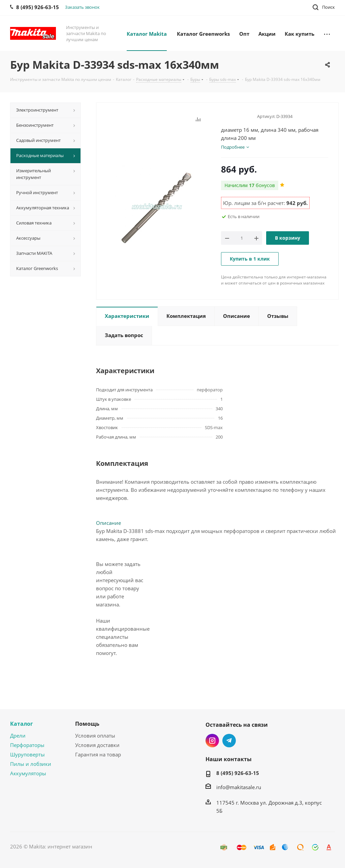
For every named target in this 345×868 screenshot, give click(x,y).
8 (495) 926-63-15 (238, 773)
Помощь (87, 724)
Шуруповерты (27, 754)
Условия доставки (97, 745)
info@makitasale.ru (239, 787)
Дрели (18, 736)
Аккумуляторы (28, 773)
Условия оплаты (95, 736)
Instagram (212, 741)
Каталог (22, 724)
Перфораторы (27, 745)
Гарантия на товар (98, 754)
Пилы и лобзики (31, 764)
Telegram (229, 741)
